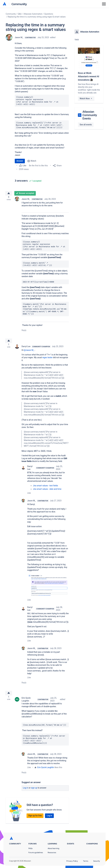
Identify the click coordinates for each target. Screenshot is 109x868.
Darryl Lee (26, 349)
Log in (26, 791)
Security (97, 861)
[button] (48, 587)
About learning (53, 848)
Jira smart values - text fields (45, 488)
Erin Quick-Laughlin (26, 703)
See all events (86, 125)
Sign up (34, 791)
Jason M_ (19, 37)
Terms (86, 861)
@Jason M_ (29, 352)
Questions (49, 14)
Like (29, 495)
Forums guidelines (36, 852)
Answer (20, 161)
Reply (24, 331)
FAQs (30, 848)
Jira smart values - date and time (47, 491)
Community (19, 4)
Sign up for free (35, 819)
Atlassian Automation (33, 14)
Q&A (20, 14)
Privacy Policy (72, 861)
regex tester (47, 360)
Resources (52, 852)
